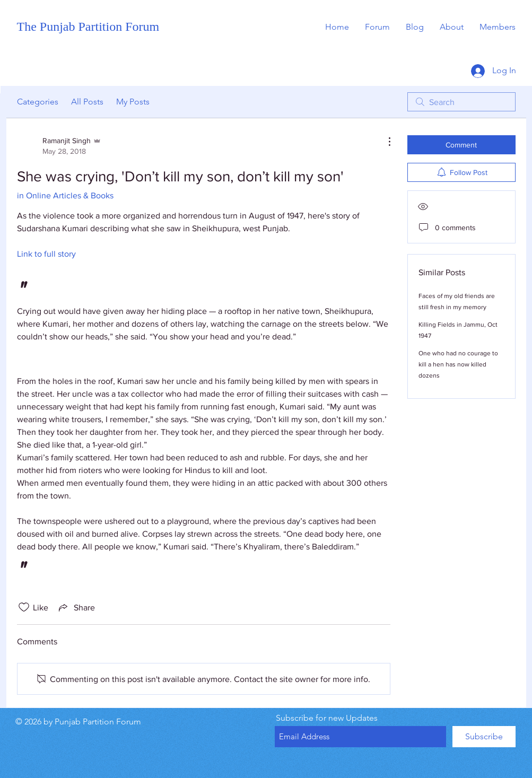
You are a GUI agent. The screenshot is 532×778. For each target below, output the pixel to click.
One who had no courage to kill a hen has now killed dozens (458, 364)
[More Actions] (384, 142)
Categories (38, 102)
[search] (461, 102)
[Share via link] (76, 607)
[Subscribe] (484, 737)
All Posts (87, 102)
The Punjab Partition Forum (88, 27)
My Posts (133, 102)
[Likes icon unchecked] (24, 607)
